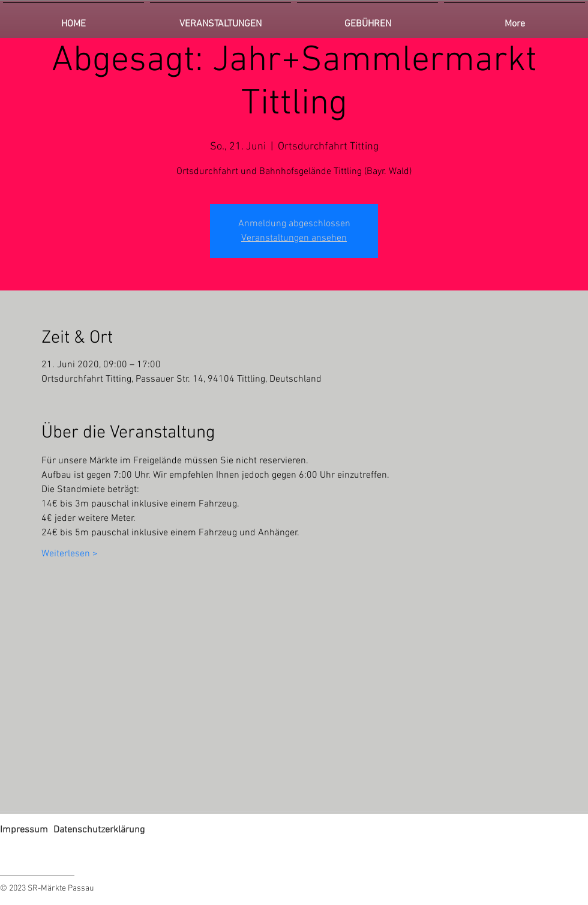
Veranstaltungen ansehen (294, 238)
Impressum (24, 830)
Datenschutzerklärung (99, 830)
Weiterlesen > (70, 554)
